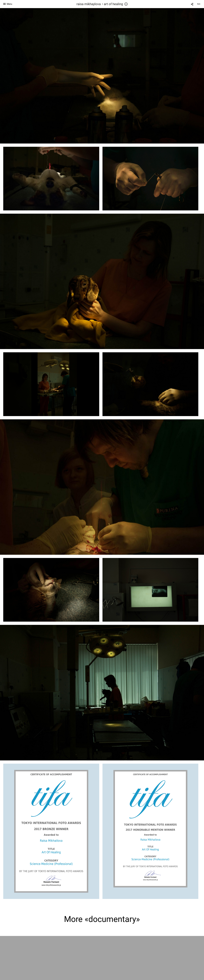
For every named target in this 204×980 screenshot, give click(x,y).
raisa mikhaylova (89, 4)
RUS (199, 4)
